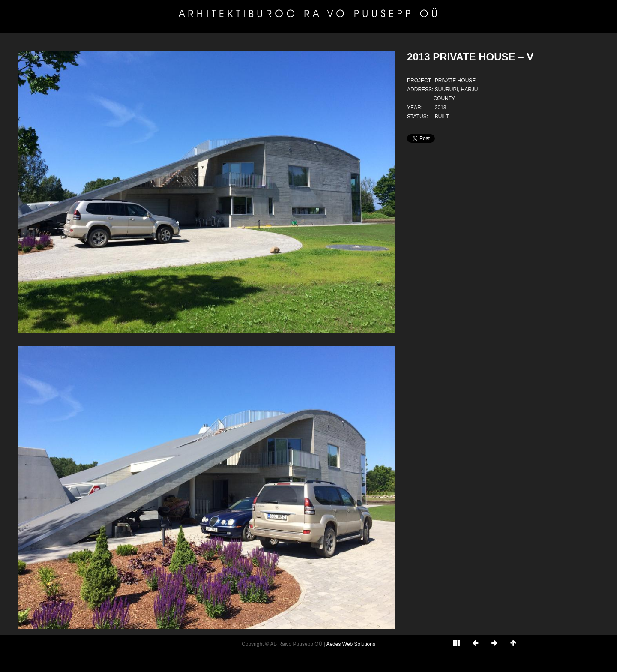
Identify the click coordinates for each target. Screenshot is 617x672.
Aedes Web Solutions (351, 644)
